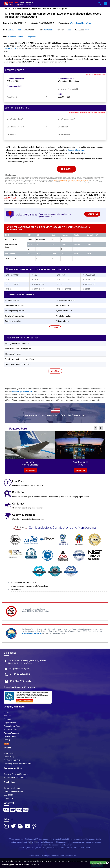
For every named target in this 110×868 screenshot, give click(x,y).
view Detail (30, 470)
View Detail (80, 470)
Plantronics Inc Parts (12, 726)
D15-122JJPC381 (38, 284)
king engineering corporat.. (15, 311)
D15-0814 (86, 289)
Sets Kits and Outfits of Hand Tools (18, 364)
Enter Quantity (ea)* (14, 86)
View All (55, 328)
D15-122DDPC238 (64, 289)
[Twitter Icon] (13, 826)
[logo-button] (55, 4)
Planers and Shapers (13, 354)
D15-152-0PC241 (38, 289)
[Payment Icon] (6, 811)
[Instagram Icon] (6, 826)
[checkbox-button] (7, 147)
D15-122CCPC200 (13, 275)
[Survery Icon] (25, 700)
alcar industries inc (63, 316)
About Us (7, 716)
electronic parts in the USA (22, 391)
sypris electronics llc (64, 311)
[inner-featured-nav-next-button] (101, 428)
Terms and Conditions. (76, 150)
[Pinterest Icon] (34, 826)
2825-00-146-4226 (15, 30)
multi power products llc (65, 300)
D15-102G (61, 275)
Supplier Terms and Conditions (15, 777)
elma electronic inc (12, 300)
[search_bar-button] (99, 4)
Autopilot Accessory (11, 733)
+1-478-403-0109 (20, 674)
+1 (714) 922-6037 (20, 681)
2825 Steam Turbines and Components (22, 37)
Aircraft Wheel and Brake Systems (18, 349)
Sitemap (7, 740)
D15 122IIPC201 (89, 280)
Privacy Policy (9, 753)
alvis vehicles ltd (63, 321)
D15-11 (9, 280)
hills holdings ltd (63, 306)
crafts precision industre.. (15, 306)
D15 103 (35, 280)
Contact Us (8, 719)
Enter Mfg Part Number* (16, 78)
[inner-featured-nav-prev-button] (96, 428)
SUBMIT (66, 169)
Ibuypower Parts (10, 723)
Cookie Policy (9, 757)
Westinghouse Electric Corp (80, 23)
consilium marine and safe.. (16, 316)
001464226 (48, 30)
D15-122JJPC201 (89, 275)
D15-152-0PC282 (63, 280)
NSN (60, 94)
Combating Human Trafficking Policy (18, 764)
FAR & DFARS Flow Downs (14, 791)
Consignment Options (12, 788)
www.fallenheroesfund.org (32, 633)
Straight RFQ (9, 795)
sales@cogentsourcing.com (19, 668)
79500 (87, 30)
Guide (69, 30)
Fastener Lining (10, 736)
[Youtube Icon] (28, 826)
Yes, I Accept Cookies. (98, 863)
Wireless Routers (10, 729)
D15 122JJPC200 (13, 284)
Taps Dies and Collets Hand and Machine (21, 359)
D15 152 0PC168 (89, 284)
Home (6, 712)
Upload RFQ (8, 798)
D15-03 (9, 289)
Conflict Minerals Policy (13, 760)
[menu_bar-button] (105, 4)
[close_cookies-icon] (107, 863)
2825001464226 (10, 49)
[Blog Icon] (20, 826)
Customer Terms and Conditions (16, 774)
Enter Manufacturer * (66, 78)
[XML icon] (55, 744)
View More (55, 371)
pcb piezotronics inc (13, 321)
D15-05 (34, 275)
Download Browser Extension (19, 687)
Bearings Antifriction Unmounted (17, 343)
